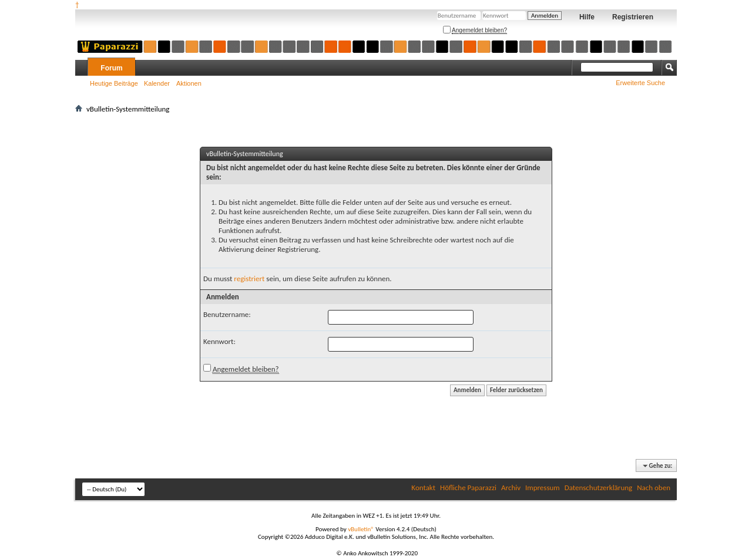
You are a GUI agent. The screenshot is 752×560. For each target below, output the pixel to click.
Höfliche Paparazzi (468, 488)
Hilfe (587, 17)
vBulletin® (361, 529)
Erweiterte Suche (640, 83)
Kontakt (423, 488)
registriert (249, 279)
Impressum (543, 488)
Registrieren (633, 17)
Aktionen (189, 83)
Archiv (511, 488)
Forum (111, 68)
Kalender (157, 83)
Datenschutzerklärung (599, 488)
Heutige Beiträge (114, 83)
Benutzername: (227, 314)
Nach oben (654, 488)
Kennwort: (219, 341)
